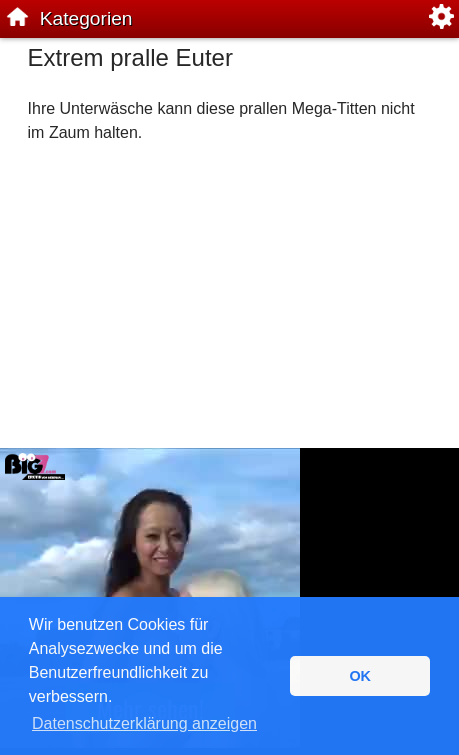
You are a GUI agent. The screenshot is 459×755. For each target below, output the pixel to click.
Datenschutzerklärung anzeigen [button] (144, 723)
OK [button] (360, 676)
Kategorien (86, 18)
